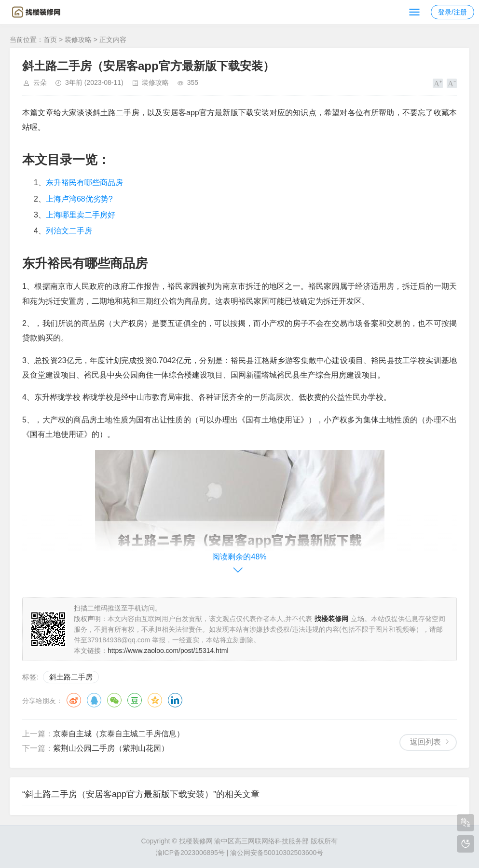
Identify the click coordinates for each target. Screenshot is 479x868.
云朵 (40, 82)
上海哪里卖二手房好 (81, 215)
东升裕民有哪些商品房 (84, 183)
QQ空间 (155, 700)
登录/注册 (452, 12)
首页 (50, 40)
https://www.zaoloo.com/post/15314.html (168, 651)
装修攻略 (78, 40)
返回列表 (425, 742)
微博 (74, 700)
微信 (114, 700)
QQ (94, 700)
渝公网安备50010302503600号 (277, 853)
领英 (175, 700)
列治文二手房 (69, 231)
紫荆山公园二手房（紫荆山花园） (111, 748)
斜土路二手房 (71, 677)
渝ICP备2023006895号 (190, 853)
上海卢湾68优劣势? (79, 199)
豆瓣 (135, 700)
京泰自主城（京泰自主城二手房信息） (119, 734)
